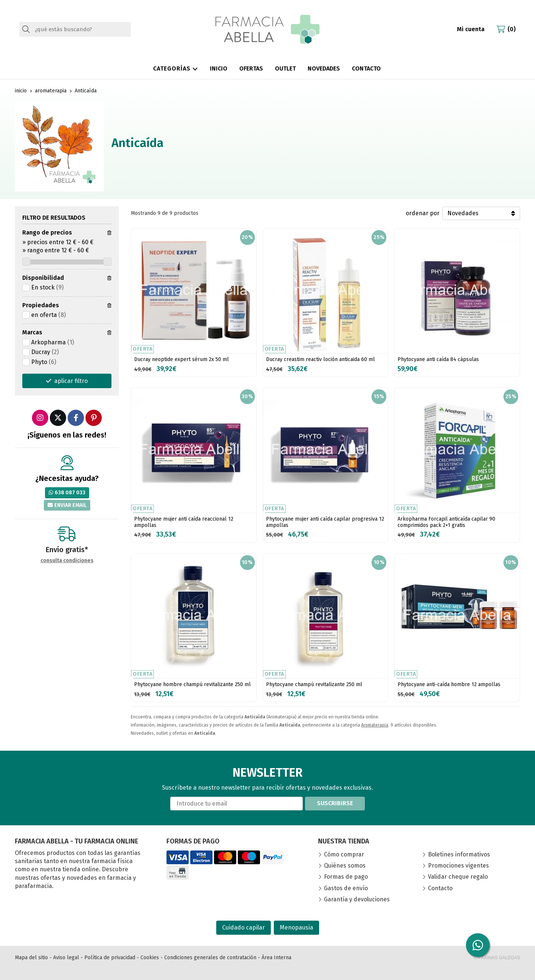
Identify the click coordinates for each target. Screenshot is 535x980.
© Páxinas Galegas (497, 958)
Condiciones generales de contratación (210, 958)
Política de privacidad (110, 958)
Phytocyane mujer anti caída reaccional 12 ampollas (184, 522)
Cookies (150, 958)
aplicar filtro (71, 381)
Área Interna (276, 958)
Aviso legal (66, 958)
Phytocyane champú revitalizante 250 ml (314, 684)
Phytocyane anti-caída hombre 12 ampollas (449, 684)
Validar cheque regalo (458, 877)
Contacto (440, 888)
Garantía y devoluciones (357, 899)
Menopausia (296, 927)
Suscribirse (335, 803)
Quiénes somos (345, 866)
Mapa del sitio (31, 958)
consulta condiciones (67, 561)
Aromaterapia (375, 725)
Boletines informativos (459, 854)
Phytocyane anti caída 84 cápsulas (438, 359)
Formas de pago (346, 877)
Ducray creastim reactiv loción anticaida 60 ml (320, 359)
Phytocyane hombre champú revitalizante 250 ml (192, 684)
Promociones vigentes (458, 866)
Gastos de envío (346, 888)
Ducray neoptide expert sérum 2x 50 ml (181, 359)
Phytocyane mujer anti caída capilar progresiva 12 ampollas (325, 522)
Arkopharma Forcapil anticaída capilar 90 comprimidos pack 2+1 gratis (446, 522)
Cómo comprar (344, 854)
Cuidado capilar (244, 927)
